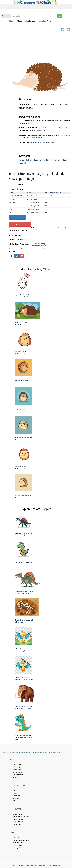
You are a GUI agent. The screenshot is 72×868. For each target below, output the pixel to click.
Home (12, 21)
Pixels (29, 193)
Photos (15, 793)
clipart (29, 160)
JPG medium (13, 203)
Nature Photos (17, 814)
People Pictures (18, 822)
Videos (15, 801)
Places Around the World (21, 817)
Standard (22, 189)
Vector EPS (12, 199)
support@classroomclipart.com (43, 142)
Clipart (19, 21)
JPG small (12, 206)
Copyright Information (20, 848)
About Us (16, 838)
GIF (10, 213)
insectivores (56, 160)
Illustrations (16, 798)
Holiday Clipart (17, 772)
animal (22, 160)
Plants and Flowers (19, 819)
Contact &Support (18, 843)
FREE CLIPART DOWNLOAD (16, 196)
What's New (17, 777)
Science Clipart (18, 775)
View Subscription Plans (34, 138)
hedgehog (38, 160)
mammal (23, 163)
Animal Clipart (30, 21)
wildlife (46, 160)
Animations (16, 796)
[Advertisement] (36, 47)
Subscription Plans (18, 249)
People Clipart (17, 770)
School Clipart (17, 764)
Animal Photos (17, 824)
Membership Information (21, 840)
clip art (65, 160)
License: (12, 189)
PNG (11, 209)
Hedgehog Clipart (45, 21)
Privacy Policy (17, 845)
